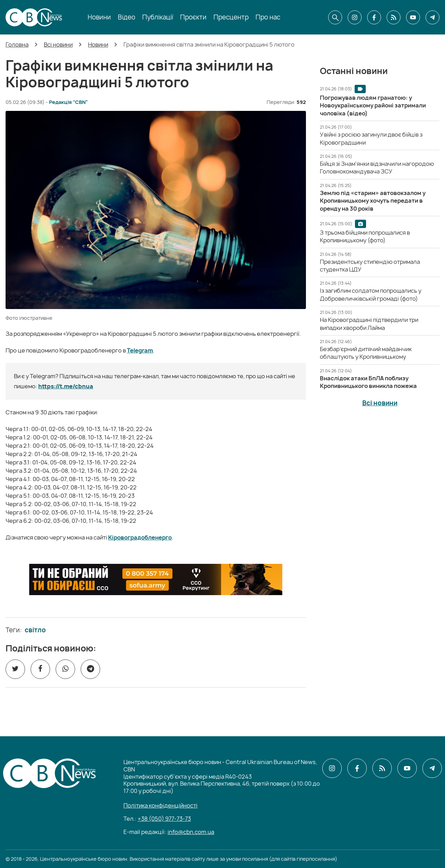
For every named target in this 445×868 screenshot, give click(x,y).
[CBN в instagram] (355, 17)
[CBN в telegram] (432, 17)
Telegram (140, 350)
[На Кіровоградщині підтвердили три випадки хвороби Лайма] (369, 324)
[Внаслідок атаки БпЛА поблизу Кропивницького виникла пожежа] (368, 382)
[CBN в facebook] (374, 17)
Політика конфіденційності (160, 805)
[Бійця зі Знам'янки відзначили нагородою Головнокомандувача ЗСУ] (377, 168)
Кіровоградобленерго (140, 537)
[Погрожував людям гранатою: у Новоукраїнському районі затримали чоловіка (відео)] (373, 106)
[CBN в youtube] (413, 17)
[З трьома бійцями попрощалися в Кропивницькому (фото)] (365, 236)
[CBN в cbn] (394, 17)
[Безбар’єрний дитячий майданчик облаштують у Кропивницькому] (366, 353)
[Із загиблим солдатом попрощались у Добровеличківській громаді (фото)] (371, 294)
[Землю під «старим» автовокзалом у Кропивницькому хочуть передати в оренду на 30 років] (373, 201)
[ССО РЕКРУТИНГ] (156, 579)
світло (35, 630)
